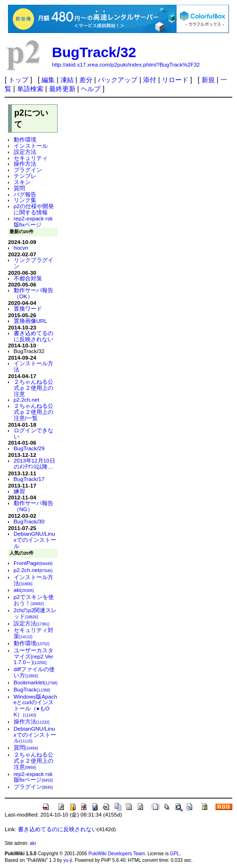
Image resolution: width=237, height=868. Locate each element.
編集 (48, 80)
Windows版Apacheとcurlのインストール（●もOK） (35, 705)
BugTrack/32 (94, 52)
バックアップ (118, 80)
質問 (19, 188)
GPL (175, 854)
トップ (18, 80)
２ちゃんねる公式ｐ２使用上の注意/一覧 (34, 412)
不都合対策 (28, 278)
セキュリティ (31, 158)
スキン (22, 182)
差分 (86, 80)
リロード (175, 80)
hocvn (21, 248)
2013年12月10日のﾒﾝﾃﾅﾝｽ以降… (34, 463)
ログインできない (34, 433)
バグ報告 (25, 194)
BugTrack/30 (29, 521)
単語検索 (30, 89)
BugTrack (32, 689)
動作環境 (25, 139)
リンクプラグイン (34, 263)
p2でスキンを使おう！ (34, 600)
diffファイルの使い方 (34, 672)
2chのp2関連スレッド (35, 613)
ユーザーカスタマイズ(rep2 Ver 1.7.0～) (34, 656)
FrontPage (33, 563)
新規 (208, 80)
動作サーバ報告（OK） (34, 293)
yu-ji (68, 860)
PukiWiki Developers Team (117, 854)
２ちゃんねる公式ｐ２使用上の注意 (34, 388)
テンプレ (25, 176)
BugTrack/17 (29, 479)
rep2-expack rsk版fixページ (33, 221)
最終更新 (62, 89)
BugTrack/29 (29, 448)
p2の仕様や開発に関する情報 (34, 209)
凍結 (67, 80)
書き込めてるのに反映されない (34, 336)
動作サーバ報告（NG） (34, 506)
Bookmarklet (36, 682)
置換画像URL (30, 321)
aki (24, 590)
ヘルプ (91, 89)
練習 (19, 491)
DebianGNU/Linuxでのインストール (35, 540)
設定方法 (25, 152)
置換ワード (28, 308)
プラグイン (28, 170)
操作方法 (25, 164)
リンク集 (25, 200)
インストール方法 (34, 366)
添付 (150, 80)
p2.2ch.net (26, 400)
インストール (31, 146)
